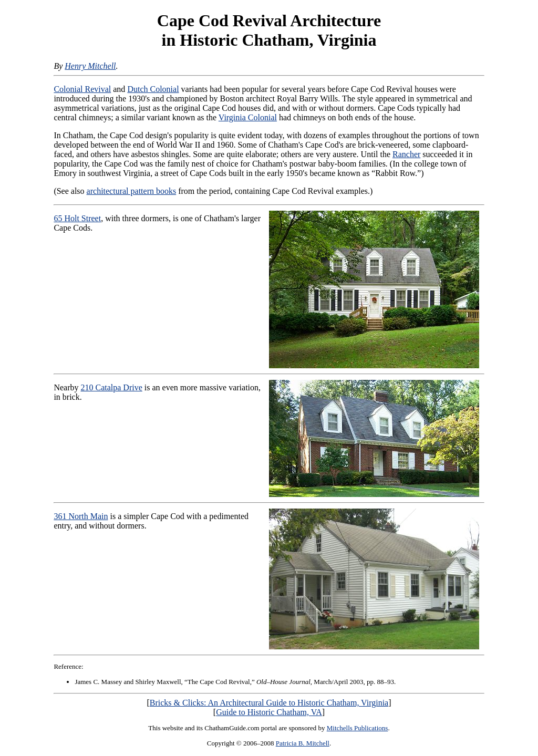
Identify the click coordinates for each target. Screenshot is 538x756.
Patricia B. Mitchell (303, 743)
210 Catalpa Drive (111, 387)
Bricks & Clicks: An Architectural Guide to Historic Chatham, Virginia (269, 703)
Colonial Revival (82, 89)
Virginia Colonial (248, 117)
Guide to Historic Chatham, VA (269, 712)
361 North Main (81, 516)
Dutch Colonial (153, 89)
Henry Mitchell (90, 66)
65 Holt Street (77, 218)
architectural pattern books (132, 191)
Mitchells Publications (358, 728)
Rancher (406, 154)
